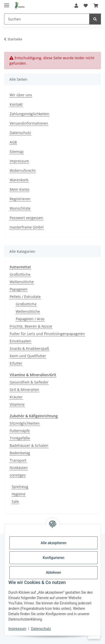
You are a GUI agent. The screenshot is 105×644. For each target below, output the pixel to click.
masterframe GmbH (27, 227)
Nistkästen (19, 468)
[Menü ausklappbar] (7, 3)
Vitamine (17, 404)
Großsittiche (20, 274)
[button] (76, 6)
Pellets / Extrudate (25, 297)
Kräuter (16, 397)
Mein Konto (19, 189)
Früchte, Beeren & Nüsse (31, 326)
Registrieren (20, 199)
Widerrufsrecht (23, 170)
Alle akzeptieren (54, 543)
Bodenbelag (20, 453)
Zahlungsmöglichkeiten (29, 114)
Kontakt (16, 104)
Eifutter (16, 363)
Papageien (19, 289)
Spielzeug (20, 487)
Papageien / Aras (30, 319)
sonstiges (18, 475)
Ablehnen (54, 573)
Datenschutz (41, 629)
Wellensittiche (22, 282)
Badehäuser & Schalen (29, 445)
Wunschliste (20, 208)
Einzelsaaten (20, 341)
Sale (15, 501)
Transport (18, 460)
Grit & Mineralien (24, 390)
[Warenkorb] (96, 6)
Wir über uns (21, 95)
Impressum (17, 629)
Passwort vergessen (26, 218)
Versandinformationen (29, 123)
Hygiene (19, 494)
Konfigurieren (54, 558)
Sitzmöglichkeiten (25, 423)
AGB (13, 142)
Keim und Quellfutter (28, 356)
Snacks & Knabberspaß (29, 348)
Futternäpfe (20, 431)
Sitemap (17, 152)
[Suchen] (47, 19)
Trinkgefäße (20, 438)
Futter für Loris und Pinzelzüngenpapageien (47, 334)
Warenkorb (19, 180)
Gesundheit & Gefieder (29, 382)
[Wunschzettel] (86, 6)
